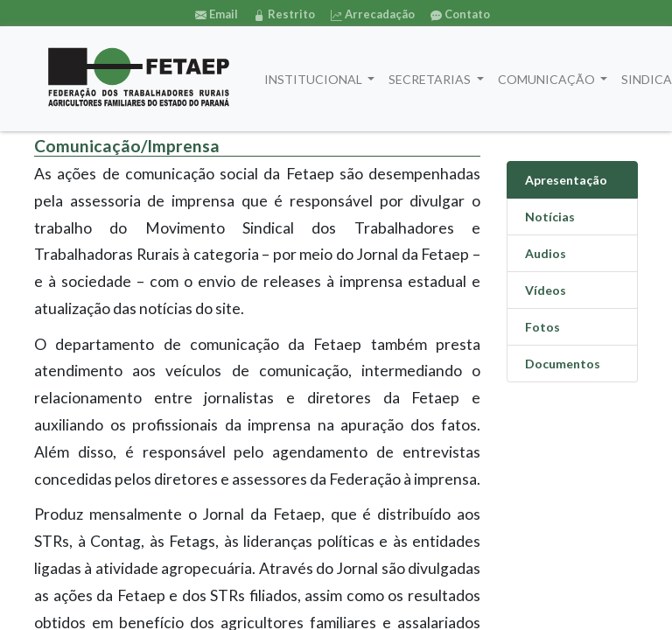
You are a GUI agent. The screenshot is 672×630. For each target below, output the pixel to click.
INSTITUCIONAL (315, 79)
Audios (546, 253)
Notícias (550, 217)
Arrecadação (373, 14)
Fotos (542, 327)
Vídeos (546, 290)
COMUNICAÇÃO (548, 79)
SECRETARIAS (431, 79)
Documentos (563, 364)
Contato (460, 14)
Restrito (284, 14)
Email (217, 14)
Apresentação (566, 180)
